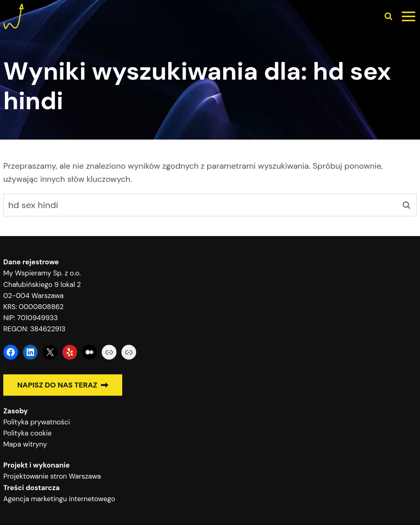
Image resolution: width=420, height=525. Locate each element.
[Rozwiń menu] (409, 16)
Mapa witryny (25, 444)
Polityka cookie (27, 433)
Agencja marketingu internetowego (59, 499)
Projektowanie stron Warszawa (52, 476)
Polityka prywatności (37, 422)
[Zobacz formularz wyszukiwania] (388, 16)
